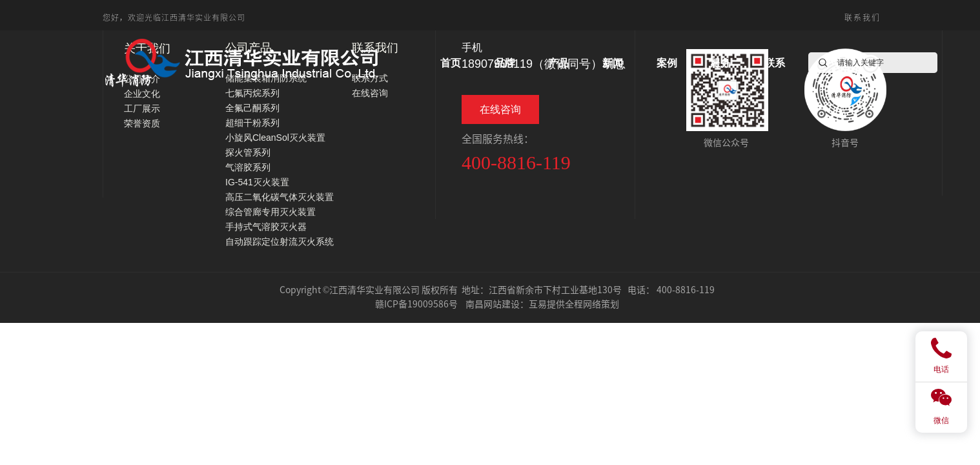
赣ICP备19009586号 (416, 304)
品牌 (505, 63)
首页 (451, 63)
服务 (720, 63)
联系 (775, 63)
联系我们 (863, 17)
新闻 (613, 63)
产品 (558, 63)
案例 (667, 63)
